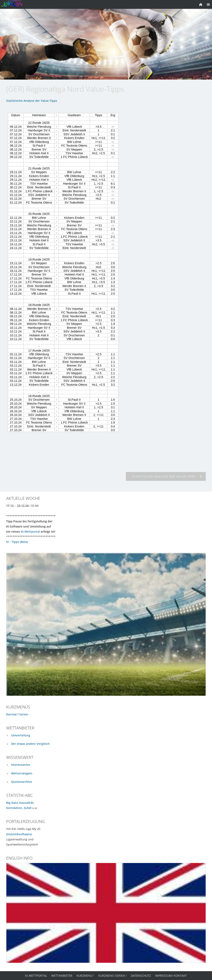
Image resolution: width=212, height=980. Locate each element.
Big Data (12, 803)
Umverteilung (21, 735)
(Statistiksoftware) (19, 834)
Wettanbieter (62, 976)
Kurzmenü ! (85, 976)
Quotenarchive (22, 782)
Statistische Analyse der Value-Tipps (32, 101)
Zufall (28, 808)
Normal (11, 714)
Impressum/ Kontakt (171, 976)
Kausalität (26, 803)
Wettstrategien (22, 773)
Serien (24, 714)
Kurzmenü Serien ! (112, 976)
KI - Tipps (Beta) (17, 542)
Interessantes (21, 765)
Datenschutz (141, 976)
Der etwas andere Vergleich (30, 744)
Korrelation (14, 808)
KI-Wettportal (30, 532)
